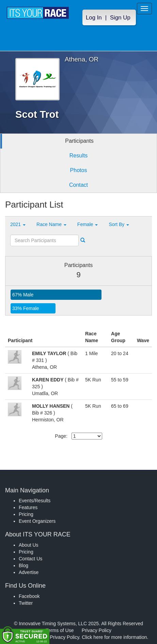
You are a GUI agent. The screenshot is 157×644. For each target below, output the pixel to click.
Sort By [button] (119, 224)
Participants (79, 141)
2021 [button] (18, 224)
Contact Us (30, 559)
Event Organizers (37, 521)
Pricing (26, 514)
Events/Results (35, 501)
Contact (78, 185)
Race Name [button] (51, 224)
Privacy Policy (97, 630)
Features (28, 507)
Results (78, 156)
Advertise (29, 572)
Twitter (26, 603)
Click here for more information (114, 637)
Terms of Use (60, 630)
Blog (23, 565)
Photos (79, 170)
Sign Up (120, 18)
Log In (94, 18)
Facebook (29, 596)
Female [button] (88, 224)
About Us (29, 545)
